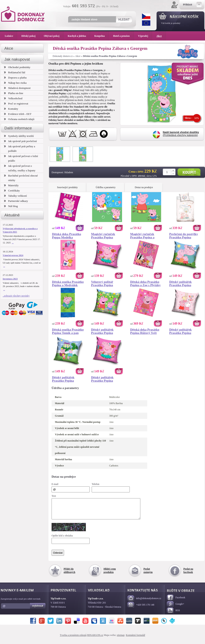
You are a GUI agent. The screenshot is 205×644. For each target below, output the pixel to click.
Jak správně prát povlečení (20, 141)
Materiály (11, 185)
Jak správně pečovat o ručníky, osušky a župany (20, 168)
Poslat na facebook (188, 574)
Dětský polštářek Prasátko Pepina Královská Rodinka (65, 379)
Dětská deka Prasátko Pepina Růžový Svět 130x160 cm (145, 331)
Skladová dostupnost (17, 88)
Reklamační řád (15, 72)
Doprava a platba (15, 78)
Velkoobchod (13, 98)
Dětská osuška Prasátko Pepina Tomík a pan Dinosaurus (68, 331)
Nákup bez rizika (15, 83)
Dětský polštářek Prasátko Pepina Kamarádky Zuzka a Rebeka (183, 331)
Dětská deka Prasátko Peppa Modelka (67, 236)
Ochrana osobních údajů (19, 119)
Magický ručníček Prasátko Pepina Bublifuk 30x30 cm (104, 236)
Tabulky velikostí (15, 196)
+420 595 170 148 (141, 609)
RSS (173, 614)
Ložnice (11, 36)
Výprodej (145, 36)
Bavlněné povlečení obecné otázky (21, 178)
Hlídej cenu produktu (110, 574)
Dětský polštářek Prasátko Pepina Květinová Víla (102, 379)
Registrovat (38, 610)
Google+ (175, 608)
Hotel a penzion (123, 36)
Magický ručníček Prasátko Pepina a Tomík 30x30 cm (142, 236)
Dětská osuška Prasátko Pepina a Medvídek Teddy (68, 283)
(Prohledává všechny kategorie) (181, 134)
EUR (146, 23)
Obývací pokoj (54, 36)
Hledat (124, 19)
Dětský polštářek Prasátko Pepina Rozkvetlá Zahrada (104, 331)
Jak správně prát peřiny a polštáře (20, 149)
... (13, 243)
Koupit (189, 172)
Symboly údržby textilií (19, 136)
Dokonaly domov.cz (63, 56)
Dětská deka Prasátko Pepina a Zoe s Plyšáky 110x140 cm (145, 283)
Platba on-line (14, 93)
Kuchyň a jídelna (79, 36)
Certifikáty (12, 191)
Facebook (176, 602)
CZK (146, 16)
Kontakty (11, 109)
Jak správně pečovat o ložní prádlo (21, 158)
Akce (78, 56)
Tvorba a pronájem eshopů (73, 639)
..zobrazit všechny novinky (16, 296)
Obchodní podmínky (17, 67)
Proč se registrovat (16, 104)
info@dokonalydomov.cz (144, 602)
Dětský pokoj (31, 36)
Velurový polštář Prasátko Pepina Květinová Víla (102, 283)
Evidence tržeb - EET (18, 114)
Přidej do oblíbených (69, 574)
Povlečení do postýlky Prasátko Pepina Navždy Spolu (184, 236)
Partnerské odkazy (16, 201)
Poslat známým (148, 574)
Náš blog (11, 206)
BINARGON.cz (95, 639)
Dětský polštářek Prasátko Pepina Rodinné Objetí (180, 283)
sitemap (121, 639)
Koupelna (102, 36)
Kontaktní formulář (135, 639)
